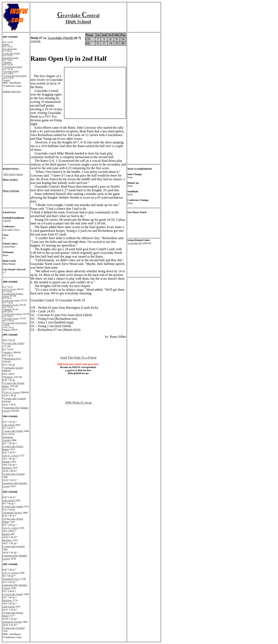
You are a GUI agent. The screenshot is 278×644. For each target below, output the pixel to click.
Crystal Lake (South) (11, 53)
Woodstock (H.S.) (13, 359)
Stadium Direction (12, 91)
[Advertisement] (78, 384)
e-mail (68, 370)
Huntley (7, 80)
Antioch (6, 44)
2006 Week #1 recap (78, 402)
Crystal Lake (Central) (13, 67)
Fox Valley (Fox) (11, 230)
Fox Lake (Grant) (10, 49)
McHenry (9, 377)
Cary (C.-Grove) (9, 289)
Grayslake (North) (11, 71)
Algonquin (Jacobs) (11, 58)
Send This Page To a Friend (78, 357)
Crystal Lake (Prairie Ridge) (15, 76)
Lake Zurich (9, 425)
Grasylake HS (135, 243)
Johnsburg (8, 62)
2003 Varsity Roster (13, 174)
